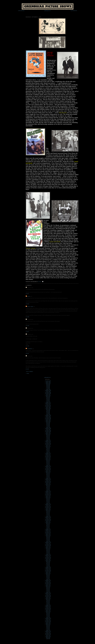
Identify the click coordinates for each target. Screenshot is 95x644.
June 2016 (48, 514)
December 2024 (48, 622)
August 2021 (48, 580)
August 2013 (48, 478)
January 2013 (48, 471)
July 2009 (48, 426)
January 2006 (48, 382)
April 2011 (48, 448)
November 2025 (48, 633)
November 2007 (48, 405)
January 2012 (48, 458)
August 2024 (48, 618)
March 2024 (48, 612)
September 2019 (48, 555)
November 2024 (48, 621)
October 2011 (48, 455)
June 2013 (48, 476)
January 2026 (48, 636)
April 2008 (48, 410)
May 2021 (48, 576)
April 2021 (48, 575)
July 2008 (48, 414)
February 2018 (48, 535)
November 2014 (48, 494)
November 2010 (48, 443)
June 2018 (48, 539)
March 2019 (48, 549)
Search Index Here (74, 11)
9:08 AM (27, 353)
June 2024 (48, 615)
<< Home (27, 373)
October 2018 (48, 544)
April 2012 (48, 461)
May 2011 (48, 450)
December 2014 (48, 495)
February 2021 (48, 573)
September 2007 (48, 403)
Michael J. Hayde (30, 307)
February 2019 (48, 548)
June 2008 (48, 413)
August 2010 (48, 440)
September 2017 (48, 530)
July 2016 (48, 515)
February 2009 (48, 421)
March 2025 (48, 625)
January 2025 (48, 623)
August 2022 (48, 592)
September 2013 (48, 479)
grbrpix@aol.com (47, 11)
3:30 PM (39, 282)
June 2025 (48, 628)
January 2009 (48, 420)
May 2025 (48, 627)
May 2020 (48, 564)
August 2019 (48, 554)
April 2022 (48, 588)
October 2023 (48, 607)
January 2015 (48, 496)
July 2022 (48, 591)
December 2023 (48, 609)
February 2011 (48, 446)
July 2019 (48, 553)
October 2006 (48, 391)
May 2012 (48, 462)
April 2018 (48, 537)
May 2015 (48, 500)
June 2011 (48, 451)
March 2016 (48, 511)
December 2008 (48, 419)
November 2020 (48, 570)
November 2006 (48, 392)
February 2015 (48, 497)
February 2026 (48, 637)
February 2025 (48, 624)
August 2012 (48, 465)
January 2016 (48, 509)
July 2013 (48, 477)
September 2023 (48, 606)
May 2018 (48, 538)
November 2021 (48, 583)
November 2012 (48, 469)
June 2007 (48, 400)
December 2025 (48, 634)
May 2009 (48, 424)
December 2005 (48, 381)
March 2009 (48, 422)
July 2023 (48, 604)
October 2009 (48, 429)
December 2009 (48, 432)
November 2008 (48, 418)
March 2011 (48, 447)
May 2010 (48, 437)
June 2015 (48, 501)
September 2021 (48, 581)
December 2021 (48, 584)
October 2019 (48, 556)
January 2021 (48, 572)
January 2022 (48, 585)
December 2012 (48, 470)
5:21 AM (27, 369)
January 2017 (48, 521)
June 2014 (48, 489)
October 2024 (48, 620)
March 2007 (48, 397)
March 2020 (48, 562)
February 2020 (48, 560)
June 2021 (48, 577)
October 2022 (48, 594)
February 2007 (48, 396)
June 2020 (48, 565)
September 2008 (48, 416)
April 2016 (48, 512)
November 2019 (48, 557)
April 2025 (48, 626)
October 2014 (48, 493)
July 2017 (48, 528)
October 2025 (48, 632)
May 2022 (48, 589)
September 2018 (48, 543)
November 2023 (48, 608)
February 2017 (48, 522)
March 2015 (48, 498)
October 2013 (48, 480)
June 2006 (48, 387)
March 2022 (48, 587)
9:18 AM (27, 294)
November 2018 (48, 545)
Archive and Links (21, 11)
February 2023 (48, 599)
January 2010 (48, 433)
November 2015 (48, 507)
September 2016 (48, 517)
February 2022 (48, 586)
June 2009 (48, 425)
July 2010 (48, 439)
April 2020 (48, 563)
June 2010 (48, 438)
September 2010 (48, 441)
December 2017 (48, 533)
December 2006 (48, 394)
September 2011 (48, 454)
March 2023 (48, 600)
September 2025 (48, 631)
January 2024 (48, 610)
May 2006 (48, 386)
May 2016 (48, 513)
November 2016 (48, 519)
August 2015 (48, 503)
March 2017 (48, 524)
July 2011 (48, 452)
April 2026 (48, 639)
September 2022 (48, 593)
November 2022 (48, 595)
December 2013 (48, 482)
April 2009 (48, 423)
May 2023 (48, 602)
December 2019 (48, 558)
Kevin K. (29, 296)
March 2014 (48, 485)
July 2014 (48, 490)
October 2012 (48, 468)
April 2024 (48, 613)
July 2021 (48, 578)
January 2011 (48, 445)
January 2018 (48, 534)
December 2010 (48, 444)
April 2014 (48, 487)
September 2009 (48, 428)
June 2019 (48, 552)
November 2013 (48, 481)
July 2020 (48, 566)
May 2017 (48, 526)
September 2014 (48, 492)
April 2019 (48, 550)
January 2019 (48, 547)
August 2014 (48, 491)
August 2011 (48, 453)
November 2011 (48, 456)
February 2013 (48, 472)
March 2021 (48, 574)
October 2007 (48, 404)
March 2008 (48, 409)
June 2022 (48, 590)
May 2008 (48, 412)
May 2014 (48, 488)
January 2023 (48, 597)
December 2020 (48, 571)
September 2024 (48, 619)
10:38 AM (27, 304)
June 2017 (48, 527)
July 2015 (48, 502)
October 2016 (48, 518)
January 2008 (48, 407)
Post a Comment (30, 372)
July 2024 (48, 616)
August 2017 (48, 529)
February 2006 (48, 383)
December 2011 (48, 457)
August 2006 (48, 389)
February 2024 (48, 611)
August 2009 (48, 427)
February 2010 (48, 434)
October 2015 (48, 506)
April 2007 (48, 398)
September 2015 (48, 504)
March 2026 (48, 638)
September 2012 (48, 466)
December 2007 (48, 406)
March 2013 (48, 473)
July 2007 (48, 401)
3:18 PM (27, 332)
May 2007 (48, 399)
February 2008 (48, 408)
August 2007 (48, 402)
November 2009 (48, 431)
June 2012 (48, 463)
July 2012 (48, 464)
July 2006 (48, 388)
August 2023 (48, 605)
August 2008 (48, 415)
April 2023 (48, 601)
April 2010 (48, 436)
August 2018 (48, 541)
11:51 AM (27, 326)
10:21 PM (27, 346)
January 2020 (48, 559)
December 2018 (48, 546)
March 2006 (48, 384)
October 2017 (48, 531)
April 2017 (48, 525)
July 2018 (48, 540)
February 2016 (48, 510)
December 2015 (48, 508)
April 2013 (48, 474)
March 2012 (48, 460)
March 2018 (48, 536)
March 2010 (48, 435)
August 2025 (48, 630)
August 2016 (48, 516)
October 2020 (48, 569)
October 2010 (48, 442)
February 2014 (48, 484)
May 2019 (48, 551)
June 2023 (48, 603)
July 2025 (48, 629)
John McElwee (30, 349)
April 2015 (48, 499)
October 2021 (48, 582)
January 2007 (48, 395)
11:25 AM (27, 317)
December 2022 (48, 596)
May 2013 (48, 475)
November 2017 (48, 532)
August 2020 (48, 567)
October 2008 (48, 417)
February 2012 (48, 459)
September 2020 (48, 568)
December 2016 (48, 520)
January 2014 (48, 483)
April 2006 (48, 385)
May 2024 (48, 614)
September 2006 (48, 390)
